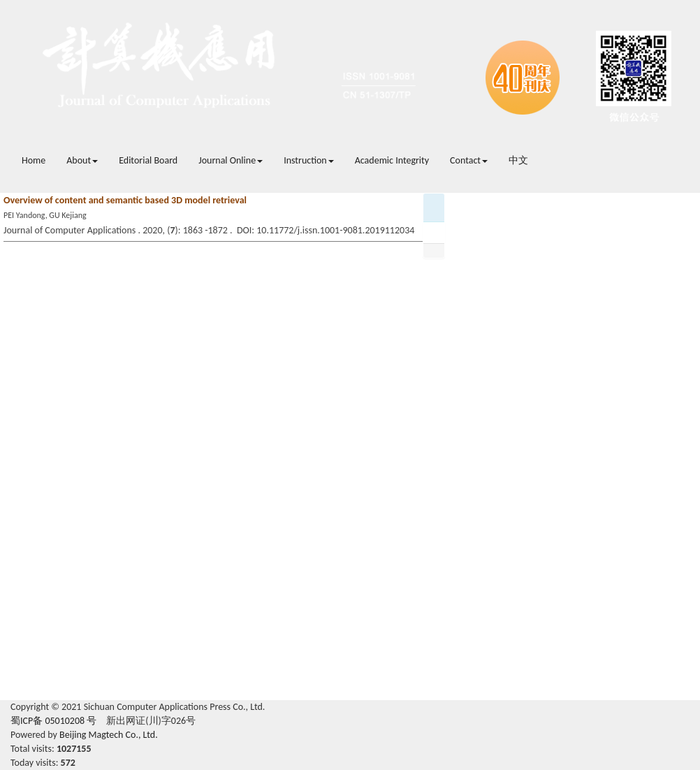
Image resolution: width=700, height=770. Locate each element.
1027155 (74, 749)
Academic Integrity (392, 160)
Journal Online (231, 160)
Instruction (309, 160)
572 (68, 763)
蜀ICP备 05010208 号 (53, 721)
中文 (518, 160)
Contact (469, 160)
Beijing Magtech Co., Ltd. (109, 735)
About (82, 160)
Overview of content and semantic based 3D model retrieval (125, 200)
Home (34, 160)
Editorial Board (148, 160)
